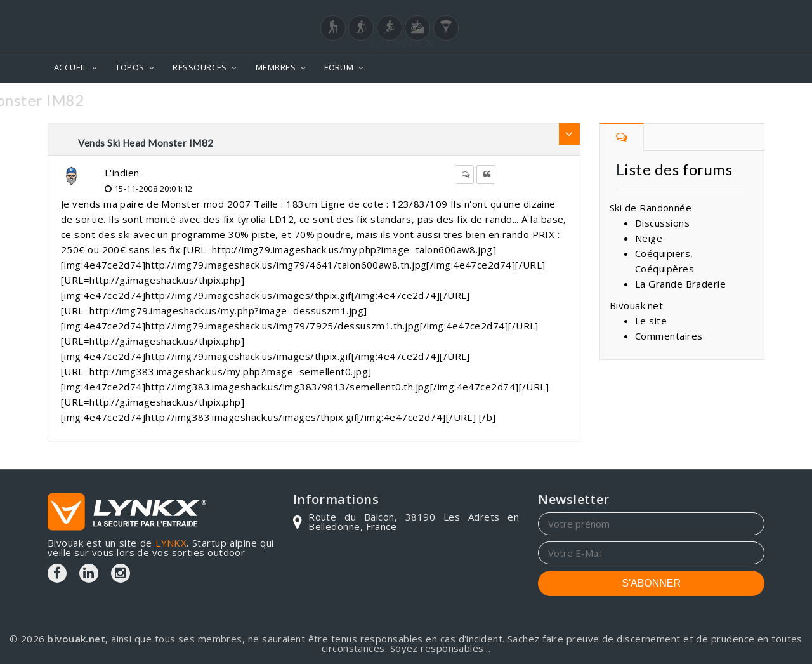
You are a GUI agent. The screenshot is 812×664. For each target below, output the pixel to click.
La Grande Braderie (680, 284)
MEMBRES (276, 67)
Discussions (662, 223)
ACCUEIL (70, 67)
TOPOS (130, 67)
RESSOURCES (200, 67)
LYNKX (171, 543)
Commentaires (669, 336)
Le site (651, 321)
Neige (649, 238)
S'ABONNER (651, 583)
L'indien (122, 173)
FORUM (339, 67)
